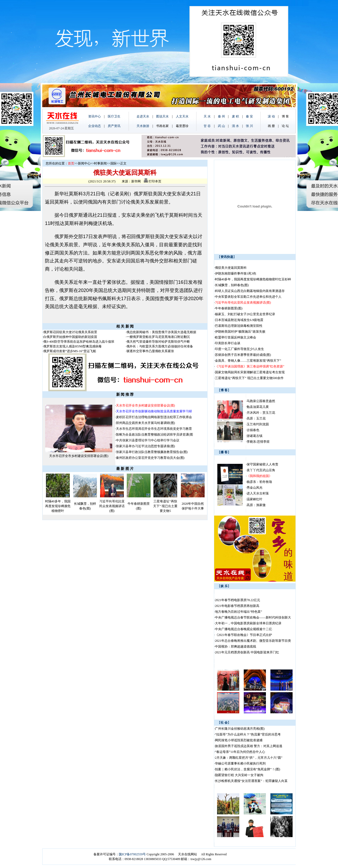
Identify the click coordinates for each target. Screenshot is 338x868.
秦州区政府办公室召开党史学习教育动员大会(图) (150, 458)
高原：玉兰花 (256, 418)
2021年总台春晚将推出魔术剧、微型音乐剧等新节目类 (253, 641)
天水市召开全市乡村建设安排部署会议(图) (79, 456)
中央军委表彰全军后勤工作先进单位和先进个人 (248, 297)
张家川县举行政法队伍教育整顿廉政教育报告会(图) (152, 452)
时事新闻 (100, 163)
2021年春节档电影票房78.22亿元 (238, 600)
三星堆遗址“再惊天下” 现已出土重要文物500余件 (249, 378)
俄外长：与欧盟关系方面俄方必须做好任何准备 (160, 346)
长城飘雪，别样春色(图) (232, 285)
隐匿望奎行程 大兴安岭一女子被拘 (239, 775)
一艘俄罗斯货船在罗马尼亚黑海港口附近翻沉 (158, 337)
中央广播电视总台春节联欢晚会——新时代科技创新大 (253, 617)
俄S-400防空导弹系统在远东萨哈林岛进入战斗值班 (79, 342)
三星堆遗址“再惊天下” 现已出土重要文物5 (165, 506)
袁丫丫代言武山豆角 (261, 470)
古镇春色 (253, 430)
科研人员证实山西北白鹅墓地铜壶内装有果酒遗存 (250, 291)
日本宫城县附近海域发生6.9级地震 (239, 320)
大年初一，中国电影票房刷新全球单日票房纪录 (248, 623)
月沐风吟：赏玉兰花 (261, 413)
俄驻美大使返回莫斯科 (231, 268)
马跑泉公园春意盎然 (261, 401)
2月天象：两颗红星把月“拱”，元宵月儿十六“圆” (249, 758)
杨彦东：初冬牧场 (259, 482)
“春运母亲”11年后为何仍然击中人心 (240, 752)
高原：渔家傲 (256, 505)
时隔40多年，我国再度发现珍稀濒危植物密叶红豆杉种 (253, 279)
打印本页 (153, 181)
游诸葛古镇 (255, 436)
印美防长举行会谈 (228, 343)
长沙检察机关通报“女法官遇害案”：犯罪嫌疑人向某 (251, 781)
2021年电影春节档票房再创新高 (237, 606)
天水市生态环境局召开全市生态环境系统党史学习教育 (154, 429)
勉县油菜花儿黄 (258, 407)
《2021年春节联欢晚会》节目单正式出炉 (243, 635)
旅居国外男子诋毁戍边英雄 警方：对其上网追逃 (249, 746)
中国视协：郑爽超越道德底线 (236, 647)
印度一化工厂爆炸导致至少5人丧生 (240, 349)
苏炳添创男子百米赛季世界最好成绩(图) (243, 355)
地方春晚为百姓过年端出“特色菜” (239, 612)
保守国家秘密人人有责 (262, 464)
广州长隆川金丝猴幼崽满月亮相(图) (240, 729)
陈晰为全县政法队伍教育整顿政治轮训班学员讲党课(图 (154, 435)
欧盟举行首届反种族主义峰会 (236, 337)
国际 (114, 163)
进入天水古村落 (258, 493)
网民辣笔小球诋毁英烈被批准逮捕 (239, 740)
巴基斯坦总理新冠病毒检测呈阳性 (239, 326)
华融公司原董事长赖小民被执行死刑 (240, 763)
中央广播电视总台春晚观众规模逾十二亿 (243, 629)
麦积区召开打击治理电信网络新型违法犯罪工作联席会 (154, 417)
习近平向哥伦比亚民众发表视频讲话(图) (112, 506)
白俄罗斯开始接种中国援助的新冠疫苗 (70, 337)
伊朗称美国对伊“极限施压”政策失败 (240, 332)
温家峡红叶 (255, 499)
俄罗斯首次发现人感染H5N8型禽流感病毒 (72, 346)
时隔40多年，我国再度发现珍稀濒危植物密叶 (58, 506)
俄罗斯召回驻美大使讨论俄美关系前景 (70, 332)
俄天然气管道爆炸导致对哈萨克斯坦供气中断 (158, 342)
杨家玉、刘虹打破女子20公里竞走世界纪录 (245, 314)
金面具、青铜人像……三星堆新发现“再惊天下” (248, 361)
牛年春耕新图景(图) (229, 308)
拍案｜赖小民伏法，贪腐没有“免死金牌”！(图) (248, 769)
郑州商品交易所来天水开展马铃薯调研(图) (145, 423)
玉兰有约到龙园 (258, 424)
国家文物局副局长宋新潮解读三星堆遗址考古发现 (250, 372)
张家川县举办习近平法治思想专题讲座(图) (145, 446)
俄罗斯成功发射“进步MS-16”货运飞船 (70, 351)
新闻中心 (84, 163)
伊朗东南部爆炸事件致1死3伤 (236, 273)
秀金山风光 (255, 488)
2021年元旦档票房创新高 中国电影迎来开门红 (247, 652)
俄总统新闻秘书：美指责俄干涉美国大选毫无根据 (161, 332)
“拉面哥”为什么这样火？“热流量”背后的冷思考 (248, 734)
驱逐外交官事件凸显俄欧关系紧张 (150, 351)
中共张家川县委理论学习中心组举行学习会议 (148, 440)
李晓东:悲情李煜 (258, 442)
